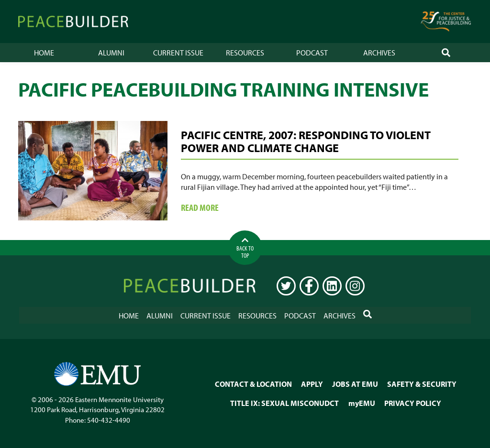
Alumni (111, 53)
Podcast (312, 53)
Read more (221, 208)
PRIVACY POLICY (413, 403)
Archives (379, 53)
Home (44, 53)
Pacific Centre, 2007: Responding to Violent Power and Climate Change (306, 141)
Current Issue (178, 53)
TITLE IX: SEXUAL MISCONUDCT (284, 403)
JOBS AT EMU (355, 384)
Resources (245, 53)
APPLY (312, 384)
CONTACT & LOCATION (253, 384)
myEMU (362, 403)
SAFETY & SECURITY (422, 384)
